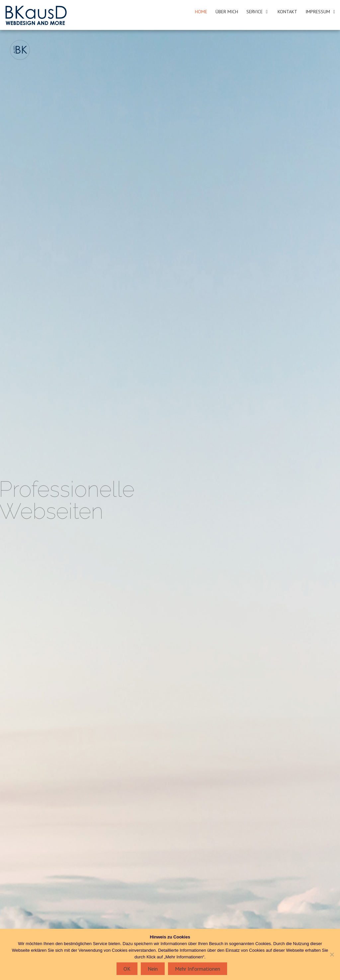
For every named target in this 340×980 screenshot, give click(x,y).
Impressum (318, 12)
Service (255, 12)
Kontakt (287, 12)
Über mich (227, 12)
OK (127, 969)
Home (201, 12)
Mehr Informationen (198, 969)
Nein (153, 969)
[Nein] (332, 954)
